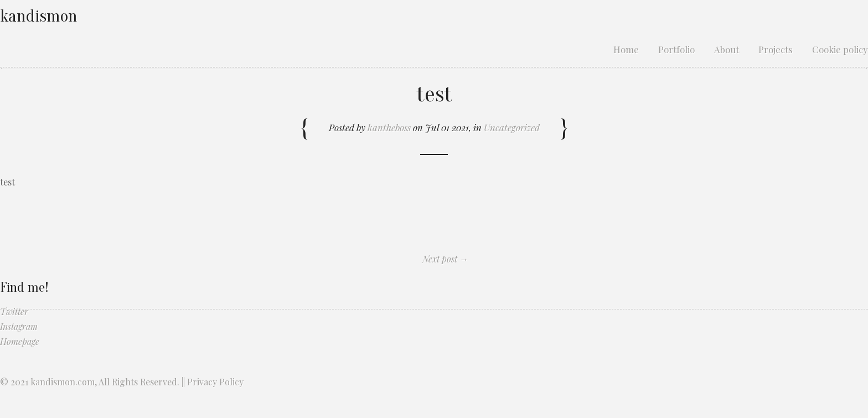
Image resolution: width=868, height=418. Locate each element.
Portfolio (676, 49)
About (727, 49)
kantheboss (389, 127)
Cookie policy (840, 49)
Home (626, 49)
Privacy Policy (215, 382)
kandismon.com (63, 382)
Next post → (445, 259)
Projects (776, 49)
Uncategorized (512, 127)
